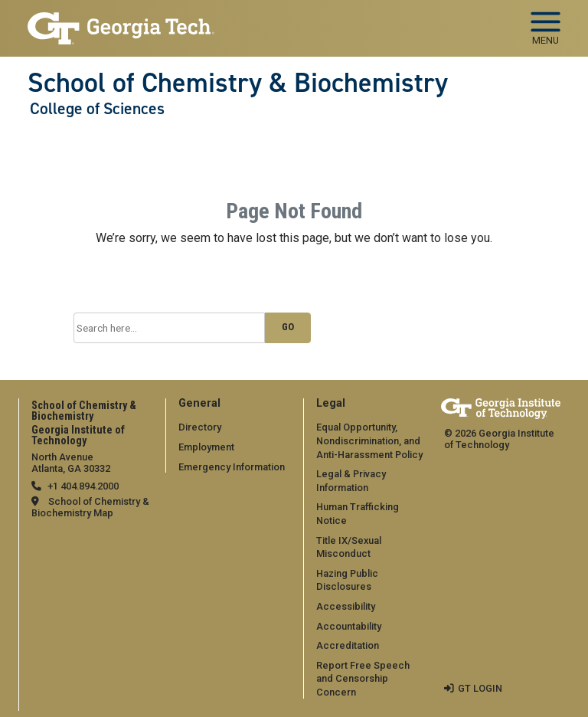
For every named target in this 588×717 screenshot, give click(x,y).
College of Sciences (97, 109)
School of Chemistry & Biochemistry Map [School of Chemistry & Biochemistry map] (90, 507)
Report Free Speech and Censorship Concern (363, 679)
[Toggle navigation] (546, 23)
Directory (200, 427)
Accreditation (348, 645)
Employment (206, 447)
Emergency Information (232, 467)
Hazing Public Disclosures (347, 580)
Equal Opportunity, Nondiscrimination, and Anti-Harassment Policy (369, 440)
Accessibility (346, 606)
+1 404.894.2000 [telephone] (83, 486)
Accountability (349, 626)
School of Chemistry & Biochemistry (238, 83)
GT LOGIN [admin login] (480, 688)
